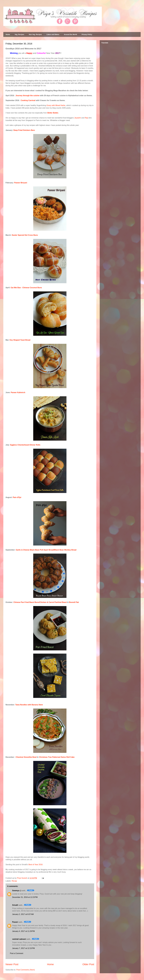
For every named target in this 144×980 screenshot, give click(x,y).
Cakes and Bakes (53, 34)
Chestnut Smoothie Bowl (26, 757)
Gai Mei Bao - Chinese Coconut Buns (26, 288)
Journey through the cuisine (28, 96)
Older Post (88, 964)
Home (8, 34)
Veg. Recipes (19, 34)
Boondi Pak (74, 602)
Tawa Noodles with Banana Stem (29, 705)
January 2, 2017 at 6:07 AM (23, 914)
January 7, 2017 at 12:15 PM (23, 948)
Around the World (70, 34)
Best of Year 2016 (36, 865)
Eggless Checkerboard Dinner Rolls (25, 445)
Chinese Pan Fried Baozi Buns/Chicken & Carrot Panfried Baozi (40, 602)
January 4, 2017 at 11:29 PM (23, 931)
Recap (14, 881)
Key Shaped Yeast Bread (20, 340)
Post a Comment (17, 953)
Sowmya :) (17, 891)
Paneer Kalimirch (18, 392)
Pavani (15, 922)
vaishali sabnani (19, 939)
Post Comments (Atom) (26, 970)
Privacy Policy (87, 34)
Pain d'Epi (17, 497)
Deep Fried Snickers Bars (24, 130)
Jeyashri (78, 118)
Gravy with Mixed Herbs (56, 105)
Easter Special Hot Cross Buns (25, 235)
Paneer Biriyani (21, 183)
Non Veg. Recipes (35, 34)
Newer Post (12, 964)
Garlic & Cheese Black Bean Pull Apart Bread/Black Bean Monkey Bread (46, 550)
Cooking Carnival (28, 100)
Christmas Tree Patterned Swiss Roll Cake (57, 757)
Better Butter (53, 113)
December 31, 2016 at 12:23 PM (25, 897)
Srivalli (15, 905)
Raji (86, 118)
